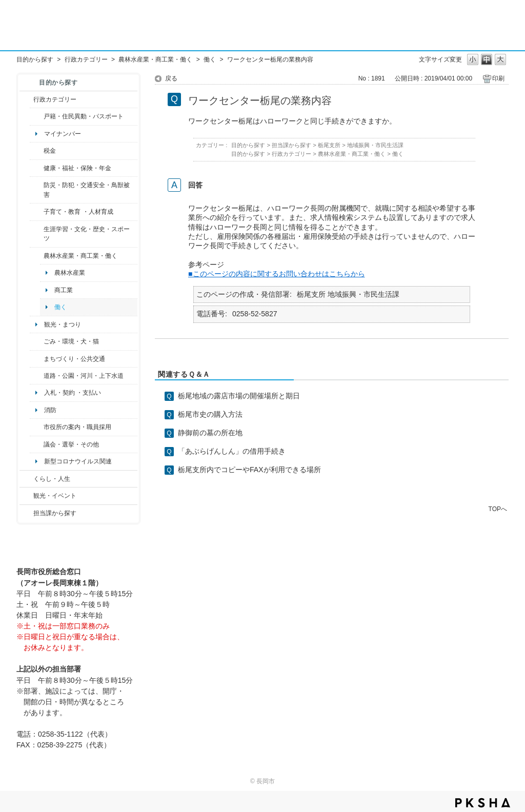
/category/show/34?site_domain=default (37, 256)
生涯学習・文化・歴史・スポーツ (87, 234)
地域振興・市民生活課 (375, 145)
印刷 (498, 78)
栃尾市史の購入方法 (210, 414)
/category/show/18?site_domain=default (26, 496)
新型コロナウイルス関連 (78, 461)
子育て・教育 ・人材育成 (78, 212)
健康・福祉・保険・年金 (77, 168)
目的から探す (35, 59)
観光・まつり (63, 324)
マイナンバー (63, 134)
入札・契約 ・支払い (73, 393)
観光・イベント (55, 496)
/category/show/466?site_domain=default (37, 444)
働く (210, 59)
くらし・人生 (52, 479)
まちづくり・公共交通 (74, 359)
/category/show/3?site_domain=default (26, 99)
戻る (171, 78)
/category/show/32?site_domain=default (37, 427)
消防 (50, 410)
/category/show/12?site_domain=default (26, 479)
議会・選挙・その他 (71, 444)
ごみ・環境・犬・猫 (71, 341)
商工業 (64, 290)
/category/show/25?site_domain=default (37, 190)
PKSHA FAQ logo (483, 803)
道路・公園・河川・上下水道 (84, 376)
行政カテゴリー (86, 59)
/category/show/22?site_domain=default (37, 341)
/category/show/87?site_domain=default (37, 376)
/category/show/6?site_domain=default (37, 359)
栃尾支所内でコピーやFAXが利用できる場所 (249, 470)
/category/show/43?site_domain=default (37, 234)
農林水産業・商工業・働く (155, 59)
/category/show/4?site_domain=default (37, 168)
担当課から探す (55, 513)
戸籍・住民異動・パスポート (84, 116)
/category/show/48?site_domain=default (37, 212)
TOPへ (498, 509)
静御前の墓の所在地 (210, 433)
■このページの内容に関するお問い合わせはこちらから (277, 274)
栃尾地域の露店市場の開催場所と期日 (239, 396)
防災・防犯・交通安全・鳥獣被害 (87, 190)
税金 (50, 151)
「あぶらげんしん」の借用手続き (232, 451)
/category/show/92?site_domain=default (37, 151)
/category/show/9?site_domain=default (26, 513)
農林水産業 (70, 273)
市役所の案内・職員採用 (77, 427)
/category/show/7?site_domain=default (37, 116)
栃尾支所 (329, 145)
